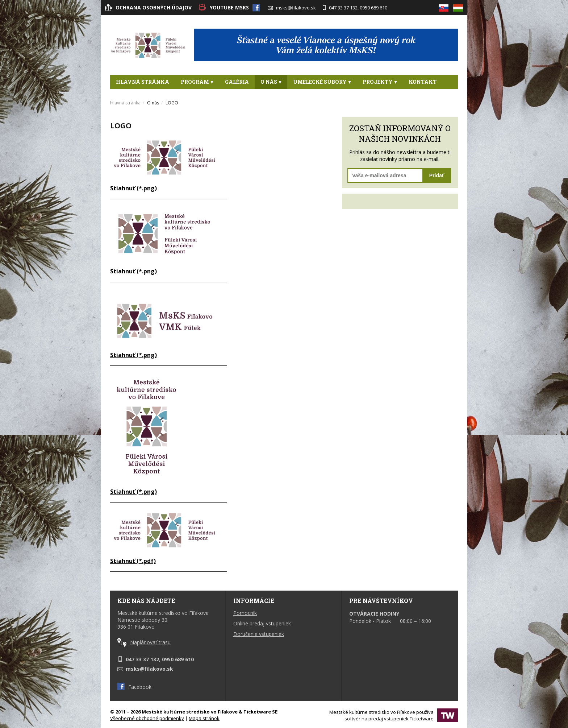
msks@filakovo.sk (292, 8)
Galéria (237, 82)
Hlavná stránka (143, 82)
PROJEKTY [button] (380, 82)
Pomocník (245, 613)
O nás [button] (271, 82)
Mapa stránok (204, 718)
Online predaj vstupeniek (262, 623)
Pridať (437, 175)
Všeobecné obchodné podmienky (147, 718)
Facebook (134, 687)
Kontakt (423, 82)
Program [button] (197, 82)
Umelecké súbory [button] (322, 82)
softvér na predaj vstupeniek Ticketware (389, 719)
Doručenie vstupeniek (259, 634)
